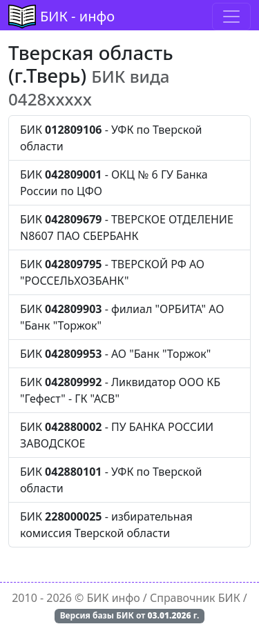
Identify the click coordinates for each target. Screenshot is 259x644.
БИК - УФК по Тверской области (111, 138)
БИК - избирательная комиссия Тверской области (106, 525)
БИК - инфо (77, 16)
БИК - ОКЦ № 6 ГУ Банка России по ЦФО (114, 183)
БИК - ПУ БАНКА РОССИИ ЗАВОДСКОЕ (117, 435)
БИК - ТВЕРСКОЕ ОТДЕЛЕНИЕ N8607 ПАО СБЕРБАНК (127, 228)
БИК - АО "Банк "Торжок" (115, 354)
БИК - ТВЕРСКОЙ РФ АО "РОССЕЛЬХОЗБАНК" (112, 272)
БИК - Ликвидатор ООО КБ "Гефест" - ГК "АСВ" (120, 390)
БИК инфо (114, 598)
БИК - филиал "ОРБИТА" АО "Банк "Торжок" (122, 317)
